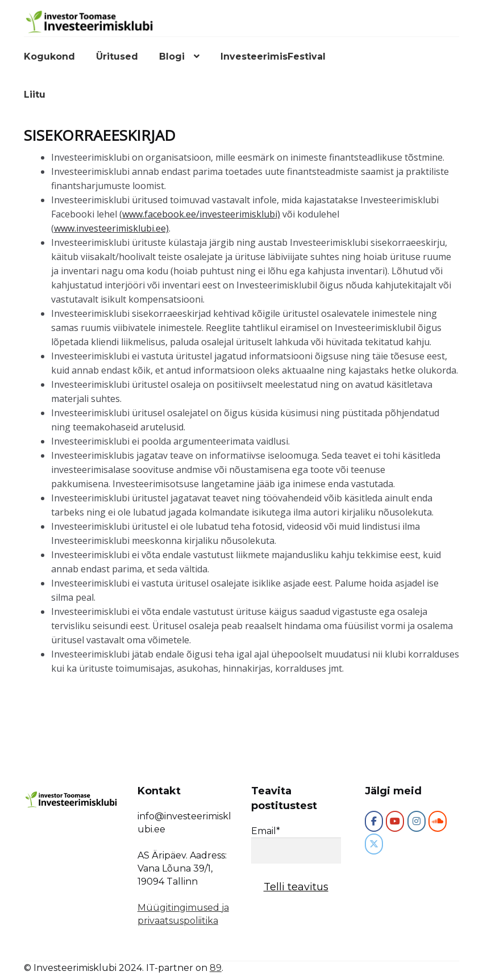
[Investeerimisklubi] (374, 821)
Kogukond (49, 56)
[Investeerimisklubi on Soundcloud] (438, 821)
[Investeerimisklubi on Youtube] (395, 821)
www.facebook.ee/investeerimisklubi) (201, 214)
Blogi (172, 56)
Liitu (35, 95)
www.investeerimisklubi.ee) (111, 228)
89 (216, 968)
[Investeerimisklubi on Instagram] (417, 821)
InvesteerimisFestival (273, 56)
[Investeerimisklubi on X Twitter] (374, 844)
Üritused (117, 56)
